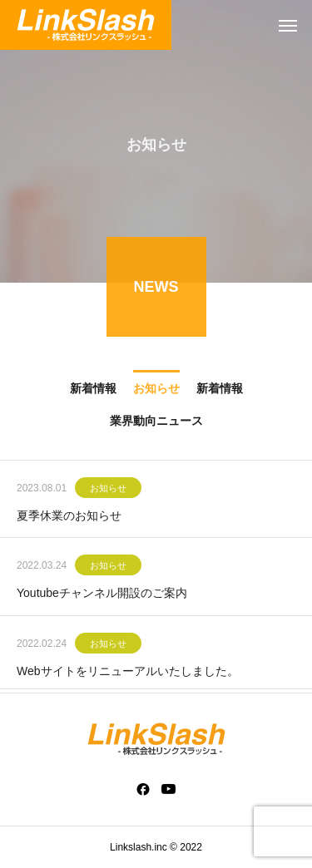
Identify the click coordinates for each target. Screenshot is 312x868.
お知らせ (108, 490)
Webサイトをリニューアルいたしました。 (128, 672)
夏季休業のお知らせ (69, 517)
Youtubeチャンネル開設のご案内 (102, 594)
